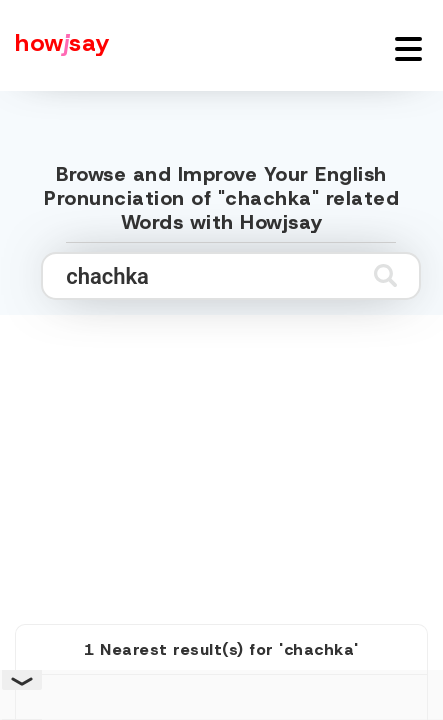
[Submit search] (385, 275)
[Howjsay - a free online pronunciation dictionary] (55, 45)
